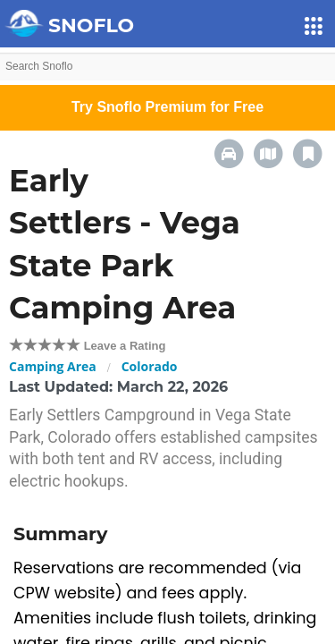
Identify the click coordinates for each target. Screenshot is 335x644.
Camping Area (53, 366)
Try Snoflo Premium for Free (167, 107)
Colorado (150, 366)
